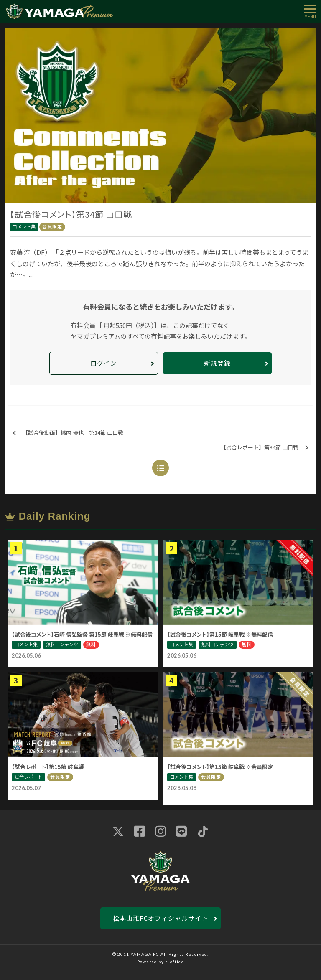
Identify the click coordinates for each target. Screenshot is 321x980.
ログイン (104, 363)
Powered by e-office (160, 962)
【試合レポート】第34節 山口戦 (265, 448)
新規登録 (217, 363)
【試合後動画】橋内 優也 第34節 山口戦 (68, 433)
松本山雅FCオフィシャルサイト (160, 918)
